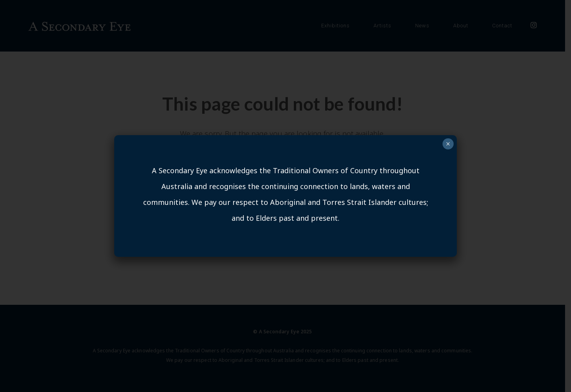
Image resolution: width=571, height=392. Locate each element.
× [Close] (448, 144)
